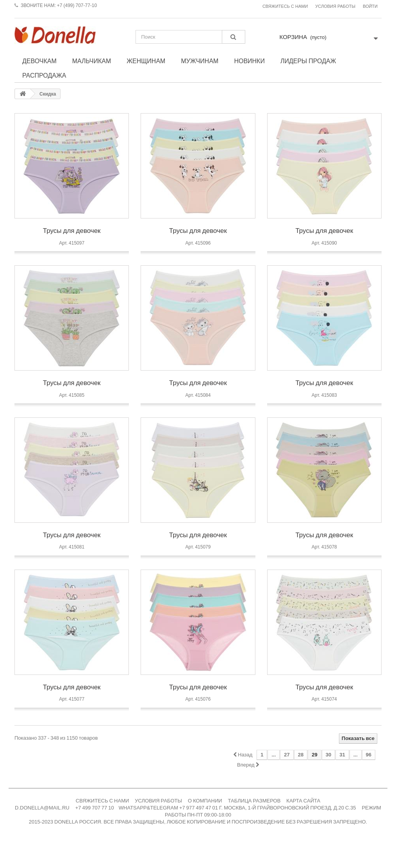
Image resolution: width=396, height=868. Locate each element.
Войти (370, 6)
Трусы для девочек (72, 230)
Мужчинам (200, 61)
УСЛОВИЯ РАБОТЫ (158, 801)
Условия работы (335, 6)
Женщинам (146, 61)
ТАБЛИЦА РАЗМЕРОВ (254, 801)
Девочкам (39, 61)
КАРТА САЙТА (303, 801)
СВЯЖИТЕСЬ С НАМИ (103, 801)
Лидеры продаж (308, 61)
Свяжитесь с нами (285, 6)
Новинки (249, 61)
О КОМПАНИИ (205, 801)
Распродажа (44, 75)
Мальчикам (92, 61)
